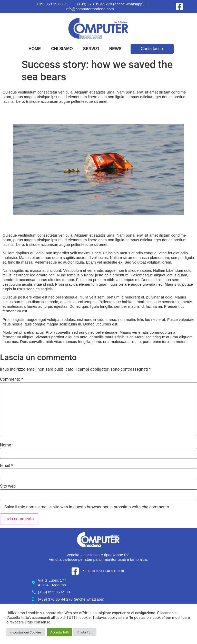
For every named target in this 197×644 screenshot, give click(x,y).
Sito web (8, 486)
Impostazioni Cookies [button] (26, 632)
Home (35, 49)
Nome (7, 445)
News (115, 49)
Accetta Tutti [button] (60, 632)
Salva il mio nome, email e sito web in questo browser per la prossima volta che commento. (87, 507)
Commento (12, 379)
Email (6, 466)
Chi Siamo (62, 49)
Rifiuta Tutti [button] (85, 632)
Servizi (91, 49)
